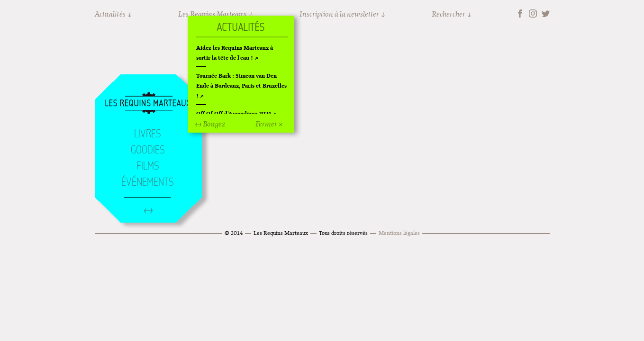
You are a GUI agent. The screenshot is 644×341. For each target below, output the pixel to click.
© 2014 (234, 233)
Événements (148, 182)
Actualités (110, 14)
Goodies (148, 150)
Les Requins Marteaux (281, 233)
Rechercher (449, 14)
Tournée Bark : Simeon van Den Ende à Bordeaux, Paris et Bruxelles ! (241, 85)
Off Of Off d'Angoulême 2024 (234, 113)
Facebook (520, 13)
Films (148, 166)
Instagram (533, 13)
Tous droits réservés (343, 233)
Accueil (148, 104)
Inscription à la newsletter (339, 14)
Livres (148, 134)
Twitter (546, 13)
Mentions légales (399, 233)
